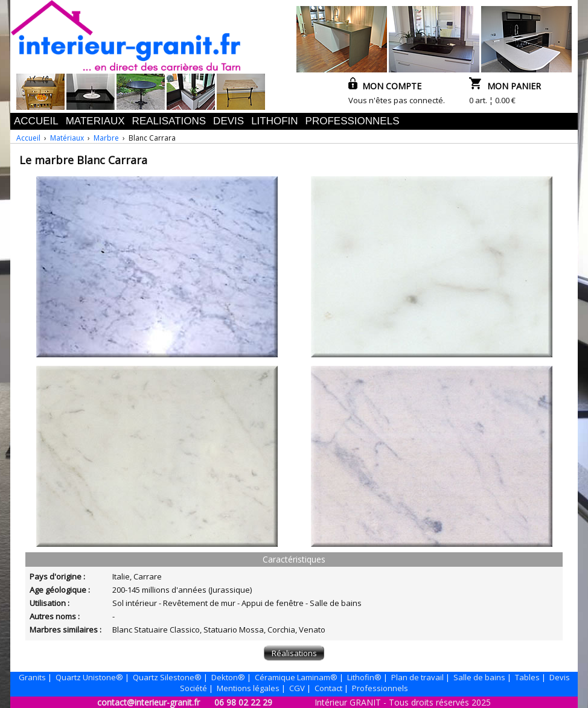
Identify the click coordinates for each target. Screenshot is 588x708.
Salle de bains (479, 677)
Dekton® (228, 677)
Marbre (106, 138)
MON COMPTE (385, 86)
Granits (32, 677)
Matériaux (67, 138)
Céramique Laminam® (296, 677)
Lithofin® (364, 677)
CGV (297, 688)
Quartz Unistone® (89, 677)
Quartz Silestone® (167, 677)
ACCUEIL (36, 121)
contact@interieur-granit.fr (149, 702)
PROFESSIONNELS (353, 121)
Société (193, 688)
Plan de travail (417, 677)
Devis (560, 677)
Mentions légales (248, 688)
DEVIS (228, 121)
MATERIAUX (95, 121)
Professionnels (380, 688)
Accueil (28, 138)
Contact (328, 688)
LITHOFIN (274, 121)
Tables (527, 677)
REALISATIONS (169, 121)
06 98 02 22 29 (243, 702)
